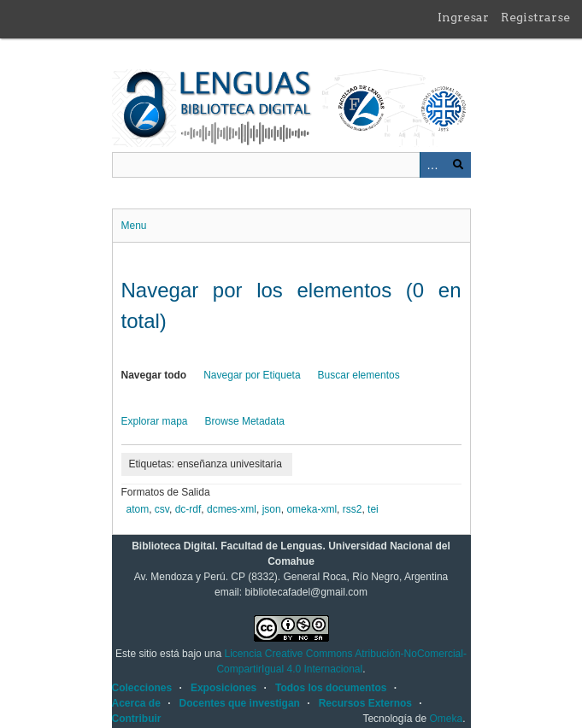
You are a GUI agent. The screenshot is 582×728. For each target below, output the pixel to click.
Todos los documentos (331, 688)
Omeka (446, 719)
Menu (134, 226)
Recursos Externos (365, 703)
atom (138, 509)
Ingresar (463, 17)
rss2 (353, 509)
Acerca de (136, 703)
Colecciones (142, 688)
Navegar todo (154, 375)
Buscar (458, 165)
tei (373, 509)
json (272, 509)
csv (162, 509)
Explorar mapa (155, 421)
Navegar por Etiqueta (252, 375)
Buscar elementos (359, 375)
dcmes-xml (232, 509)
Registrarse (535, 17)
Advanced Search (432, 165)
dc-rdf (188, 509)
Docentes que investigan (240, 703)
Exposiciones (223, 688)
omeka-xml (312, 509)
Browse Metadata (245, 421)
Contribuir (137, 719)
